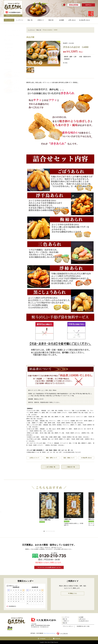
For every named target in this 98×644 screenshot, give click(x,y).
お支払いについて (34, 458)
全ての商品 (9, 43)
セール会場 (9, 61)
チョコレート (10, 54)
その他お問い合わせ (86, 458)
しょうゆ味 (9, 46)
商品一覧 (30, 20)
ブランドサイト (9, 20)
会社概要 (62, 20)
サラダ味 (8, 50)
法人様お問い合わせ (84, 20)
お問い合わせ (72, 20)
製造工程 (51, 20)
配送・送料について (52, 458)
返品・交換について (69, 458)
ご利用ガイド (40, 20)
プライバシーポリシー (68, 626)
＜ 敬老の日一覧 (70, 467)
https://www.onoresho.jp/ (50, 633)
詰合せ (7, 57)
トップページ (20, 20)
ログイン (88, 5)
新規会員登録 (74, 5)
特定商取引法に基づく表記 (83, 626)
